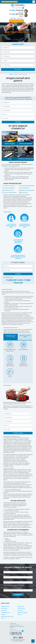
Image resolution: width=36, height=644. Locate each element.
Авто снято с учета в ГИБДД (25, 336)
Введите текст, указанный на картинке (13, 588)
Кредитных (21, 606)
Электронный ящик (9, 580)
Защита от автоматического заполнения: (14, 585)
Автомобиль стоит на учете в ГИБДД (11, 336)
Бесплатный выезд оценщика (10, 2)
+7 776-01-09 (16, 11)
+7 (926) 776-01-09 (22, 281)
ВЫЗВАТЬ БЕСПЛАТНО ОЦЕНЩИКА (16, 21)
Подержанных (5, 606)
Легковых (4, 610)
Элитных (20, 610)
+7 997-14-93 (16, 15)
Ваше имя (6, 570)
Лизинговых (21, 608)
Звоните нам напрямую (16, 631)
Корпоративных (22, 612)
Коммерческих (5, 612)
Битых (20, 614)
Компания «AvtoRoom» (15, 625)
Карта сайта (13, 629)
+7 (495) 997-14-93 (14, 280)
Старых (3, 614)
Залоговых (4, 608)
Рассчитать (18, 69)
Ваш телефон (7, 575)
